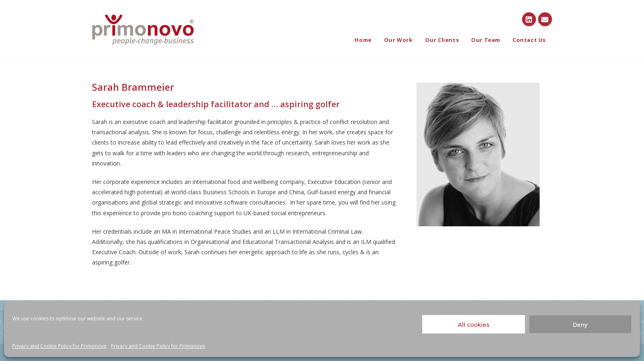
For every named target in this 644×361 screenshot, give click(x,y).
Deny (580, 324)
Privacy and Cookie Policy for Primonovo (60, 346)
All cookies (474, 324)
